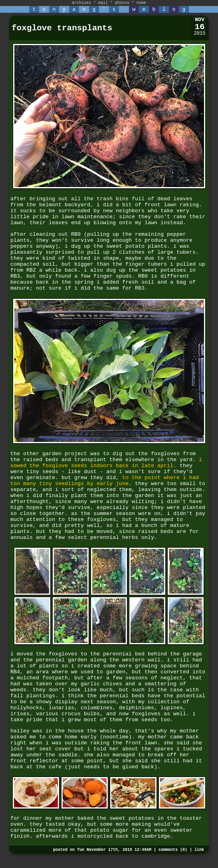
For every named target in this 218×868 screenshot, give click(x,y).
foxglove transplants (62, 28)
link (199, 850)
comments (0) (173, 850)
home (141, 3)
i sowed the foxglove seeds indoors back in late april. (106, 463)
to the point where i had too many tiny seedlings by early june (105, 481)
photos (122, 3)
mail (103, 3)
